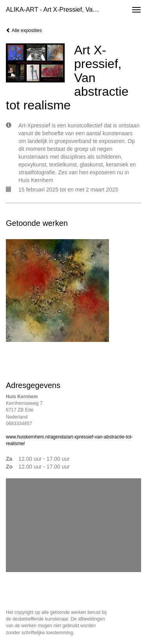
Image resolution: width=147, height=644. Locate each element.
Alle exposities (24, 30)
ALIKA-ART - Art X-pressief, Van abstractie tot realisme (56, 10)
